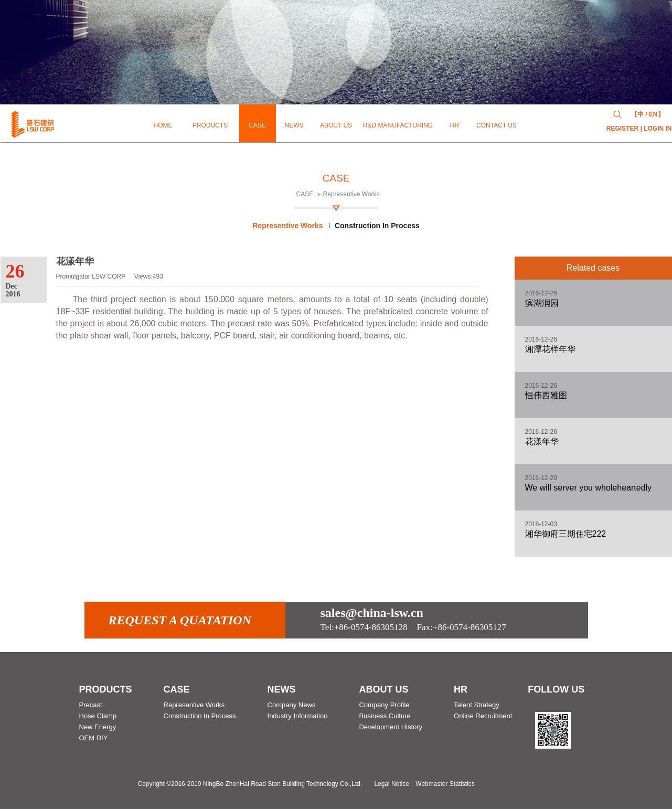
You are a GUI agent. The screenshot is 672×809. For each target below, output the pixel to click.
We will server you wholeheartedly (589, 488)
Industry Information (298, 716)
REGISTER (622, 129)
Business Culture (385, 716)
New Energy (98, 727)
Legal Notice (392, 784)
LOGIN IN (658, 129)
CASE (305, 194)
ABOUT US (383, 689)
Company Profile (384, 705)
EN (653, 114)
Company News (292, 705)
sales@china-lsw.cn (372, 613)
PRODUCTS (106, 689)
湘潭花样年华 (550, 349)
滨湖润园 (542, 303)
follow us (556, 689)
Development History (391, 727)
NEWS (282, 689)
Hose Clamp (98, 716)
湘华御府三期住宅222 (566, 534)
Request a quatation (180, 620)
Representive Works (351, 194)
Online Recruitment (483, 716)
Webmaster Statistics (445, 784)
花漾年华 (542, 441)
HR (461, 689)
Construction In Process (377, 226)
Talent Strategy (477, 705)
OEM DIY (94, 738)
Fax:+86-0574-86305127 (413, 627)
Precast (91, 705)
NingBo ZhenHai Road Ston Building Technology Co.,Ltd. (282, 784)
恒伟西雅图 (546, 395)
